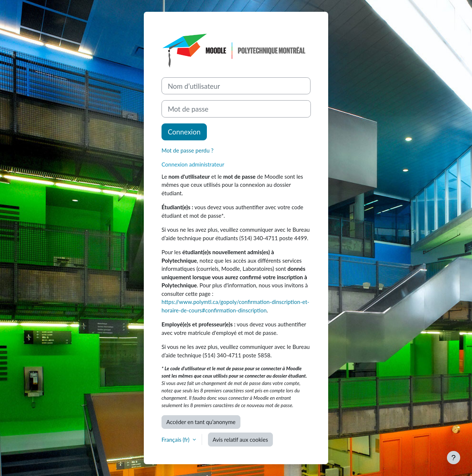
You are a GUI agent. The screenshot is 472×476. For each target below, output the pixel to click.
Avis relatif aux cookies (240, 440)
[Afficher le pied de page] (454, 458)
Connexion (184, 132)
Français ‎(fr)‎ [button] (176, 440)
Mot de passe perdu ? (188, 150)
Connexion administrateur (193, 164)
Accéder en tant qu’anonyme (201, 422)
